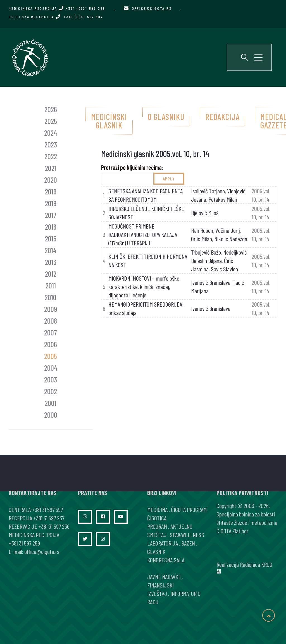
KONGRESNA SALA (166, 560)
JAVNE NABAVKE (164, 577)
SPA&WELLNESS (187, 535)
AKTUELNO (181, 526)
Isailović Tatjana (208, 191)
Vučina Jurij (228, 230)
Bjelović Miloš (205, 213)
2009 (51, 309)
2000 (51, 415)
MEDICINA (157, 509)
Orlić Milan (202, 239)
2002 (51, 391)
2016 (51, 227)
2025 (51, 121)
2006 (51, 344)
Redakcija (222, 117)
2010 (51, 297)
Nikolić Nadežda (231, 239)
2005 (51, 356)
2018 (51, 203)
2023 (51, 144)
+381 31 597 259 (24, 543)
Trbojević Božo (206, 252)
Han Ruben (202, 230)
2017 (51, 215)
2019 (51, 191)
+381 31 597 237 (49, 518)
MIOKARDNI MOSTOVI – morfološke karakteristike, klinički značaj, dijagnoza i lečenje (144, 286)
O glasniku (166, 117)
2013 (51, 262)
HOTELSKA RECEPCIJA (56, 17)
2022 (51, 156)
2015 (51, 238)
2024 (51, 133)
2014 (51, 250)
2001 (51, 403)
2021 (51, 168)
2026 (51, 109)
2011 (51, 285)
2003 (51, 379)
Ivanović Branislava (211, 282)
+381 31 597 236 (54, 526)
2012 (51, 274)
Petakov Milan (223, 199)
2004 (51, 368)
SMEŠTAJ (157, 535)
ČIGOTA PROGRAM (189, 509)
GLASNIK (156, 551)
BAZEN (188, 543)
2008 (51, 321)
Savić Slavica (224, 269)
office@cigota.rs (152, 8)
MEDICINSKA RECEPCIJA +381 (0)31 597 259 (57, 8)
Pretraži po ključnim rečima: (132, 167)
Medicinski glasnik (109, 121)
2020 (51, 180)
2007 (51, 332)
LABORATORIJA (163, 543)
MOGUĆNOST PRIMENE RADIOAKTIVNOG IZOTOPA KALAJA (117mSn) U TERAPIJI (143, 234)
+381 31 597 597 (47, 509)
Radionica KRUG (256, 564)
